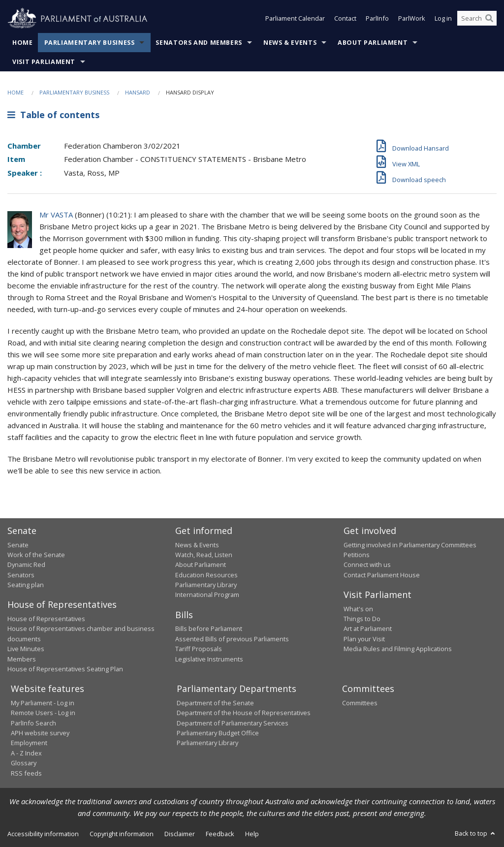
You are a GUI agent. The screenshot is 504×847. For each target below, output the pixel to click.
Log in (443, 19)
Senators (21, 575)
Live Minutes (26, 649)
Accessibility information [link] (43, 834)
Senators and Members (199, 43)
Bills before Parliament (209, 628)
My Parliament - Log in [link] (43, 703)
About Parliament (373, 43)
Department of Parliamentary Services (233, 723)
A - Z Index (26, 753)
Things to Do (362, 619)
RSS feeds (26, 773)
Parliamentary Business (90, 43)
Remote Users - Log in (43, 713)
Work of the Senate (36, 555)
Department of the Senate (215, 703)
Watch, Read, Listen (204, 555)
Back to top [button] (476, 833)
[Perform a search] (489, 19)
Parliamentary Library (206, 585)
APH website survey (40, 733)
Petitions (357, 555)
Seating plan (26, 585)
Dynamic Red (26, 565)
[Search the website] (477, 19)
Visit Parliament (44, 62)
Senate (18, 545)
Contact (345, 19)
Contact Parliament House (382, 575)
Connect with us (367, 565)
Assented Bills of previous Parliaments (232, 639)
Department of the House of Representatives (244, 713)
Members (22, 659)
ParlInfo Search (33, 723)
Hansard (138, 92)
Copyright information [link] (122, 834)
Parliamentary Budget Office (218, 733)
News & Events (290, 43)
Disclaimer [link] (180, 834)
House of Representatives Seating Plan (65, 669)
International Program (207, 595)
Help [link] (252, 834)
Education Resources (206, 575)
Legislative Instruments (209, 659)
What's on (358, 609)
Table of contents (53, 115)
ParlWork (412, 19)
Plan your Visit (364, 639)
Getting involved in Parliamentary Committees (410, 545)
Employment (29, 743)
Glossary (24, 763)
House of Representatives (46, 619)
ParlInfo (377, 19)
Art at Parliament (368, 628)
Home (23, 43)
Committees (360, 703)
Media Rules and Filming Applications (398, 649)
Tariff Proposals (199, 649)
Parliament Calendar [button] (295, 19)
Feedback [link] (220, 834)
